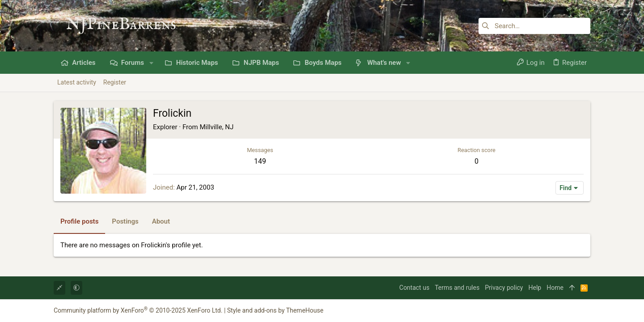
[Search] (534, 26)
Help (535, 288)
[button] (151, 63)
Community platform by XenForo (138, 310)
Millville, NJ (216, 127)
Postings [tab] (125, 221)
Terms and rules (457, 288)
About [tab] (161, 221)
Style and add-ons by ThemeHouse (275, 310)
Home (555, 288)
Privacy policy (504, 288)
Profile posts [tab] (79, 221)
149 (260, 161)
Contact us (414, 288)
